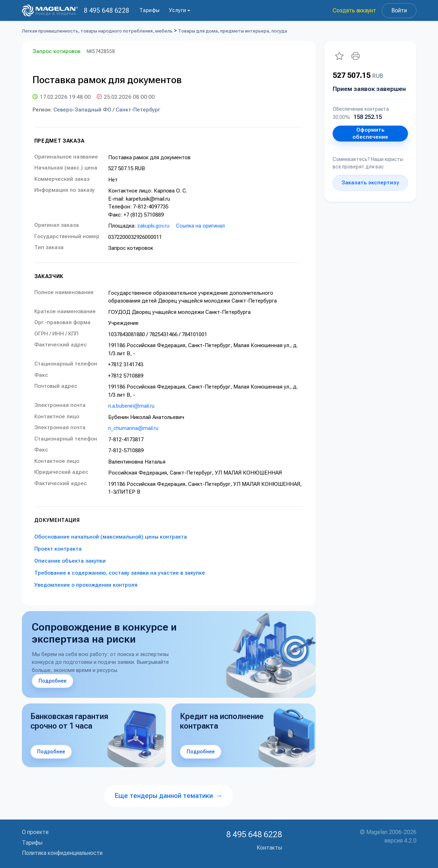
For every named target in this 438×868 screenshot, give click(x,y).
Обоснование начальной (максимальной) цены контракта (111, 537)
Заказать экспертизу (370, 183)
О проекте (35, 832)
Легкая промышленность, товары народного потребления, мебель (97, 31)
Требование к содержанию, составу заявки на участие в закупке (120, 573)
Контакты (269, 848)
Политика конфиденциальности (62, 853)
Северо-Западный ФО (82, 110)
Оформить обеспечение (370, 133)
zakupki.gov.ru (153, 226)
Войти (399, 10)
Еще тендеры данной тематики (169, 796)
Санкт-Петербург (138, 110)
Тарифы (150, 10)
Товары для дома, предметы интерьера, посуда (233, 31)
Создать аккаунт (354, 10)
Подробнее (52, 681)
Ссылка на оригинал (200, 226)
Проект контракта (58, 549)
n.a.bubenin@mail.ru (131, 406)
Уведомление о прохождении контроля (86, 585)
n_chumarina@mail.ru (133, 428)
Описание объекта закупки (70, 561)
